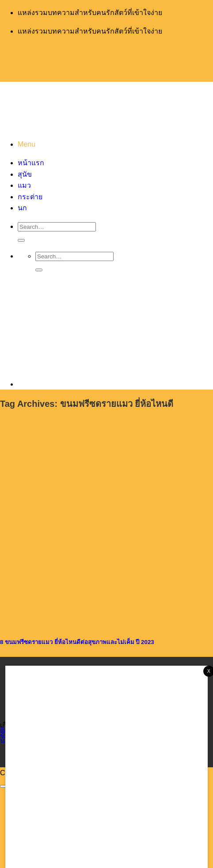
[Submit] (21, 240)
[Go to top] (4, 786)
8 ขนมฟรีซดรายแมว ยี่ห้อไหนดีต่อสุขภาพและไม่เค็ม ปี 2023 (77, 642)
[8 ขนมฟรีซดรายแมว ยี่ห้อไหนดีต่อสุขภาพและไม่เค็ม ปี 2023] (66, 622)
